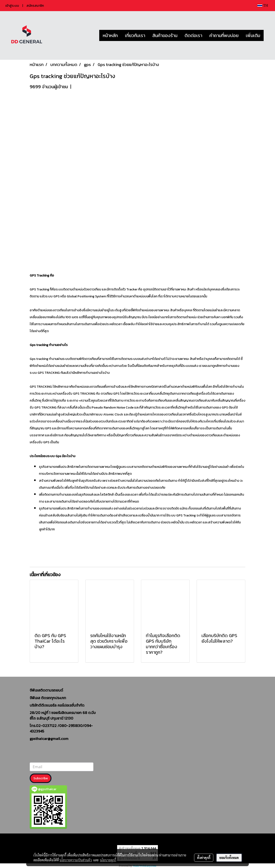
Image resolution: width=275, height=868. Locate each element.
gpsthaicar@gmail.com (49, 739)
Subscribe (41, 778)
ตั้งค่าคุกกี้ (204, 858)
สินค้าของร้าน (165, 35)
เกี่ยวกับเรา (135, 35)
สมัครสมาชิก (35, 6)
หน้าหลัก (110, 35)
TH (263, 5)
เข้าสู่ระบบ (12, 6)
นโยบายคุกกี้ (108, 860)
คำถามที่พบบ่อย (224, 35)
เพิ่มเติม (253, 35)
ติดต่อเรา (193, 35)
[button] (268, 35)
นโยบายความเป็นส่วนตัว (76, 860)
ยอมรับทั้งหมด (229, 858)
